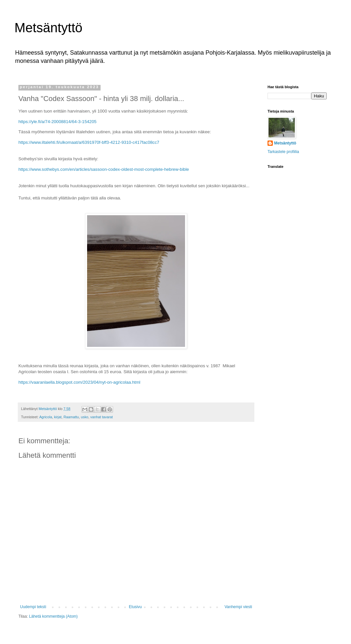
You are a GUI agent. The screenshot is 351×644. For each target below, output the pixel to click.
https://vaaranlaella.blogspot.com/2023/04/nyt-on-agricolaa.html (79, 382)
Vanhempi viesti (238, 607)
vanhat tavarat (102, 417)
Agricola (46, 417)
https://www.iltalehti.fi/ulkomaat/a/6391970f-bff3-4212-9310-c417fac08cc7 (89, 142)
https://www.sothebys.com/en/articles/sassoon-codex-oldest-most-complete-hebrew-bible (104, 169)
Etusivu (135, 607)
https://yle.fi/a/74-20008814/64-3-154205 (58, 122)
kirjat (58, 417)
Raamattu (71, 417)
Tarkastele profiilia (283, 152)
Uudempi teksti (33, 607)
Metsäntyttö (48, 28)
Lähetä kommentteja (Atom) (53, 616)
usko (85, 417)
